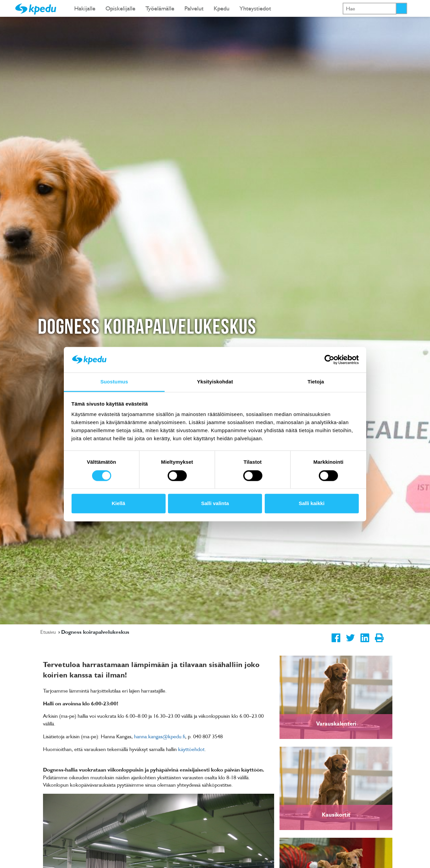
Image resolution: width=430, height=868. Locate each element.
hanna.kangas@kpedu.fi (160, 736)
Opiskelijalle (120, 8)
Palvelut (194, 8)
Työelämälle (160, 8)
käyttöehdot (191, 749)
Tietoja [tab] (316, 382)
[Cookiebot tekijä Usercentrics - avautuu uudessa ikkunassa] (329, 360)
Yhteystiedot (255, 8)
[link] (336, 697)
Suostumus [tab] (114, 382)
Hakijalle (85, 8)
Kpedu (222, 8)
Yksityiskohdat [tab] (215, 382)
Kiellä (118, 504)
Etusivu (49, 632)
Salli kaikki (312, 504)
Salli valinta (215, 504)
